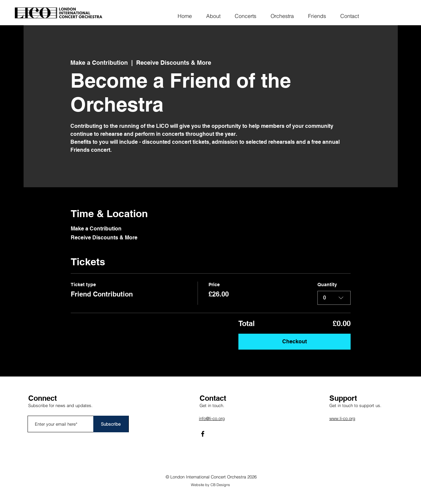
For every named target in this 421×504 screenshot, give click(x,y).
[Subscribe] (111, 424)
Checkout (295, 341)
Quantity (327, 285)
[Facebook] (203, 434)
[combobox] (334, 298)
